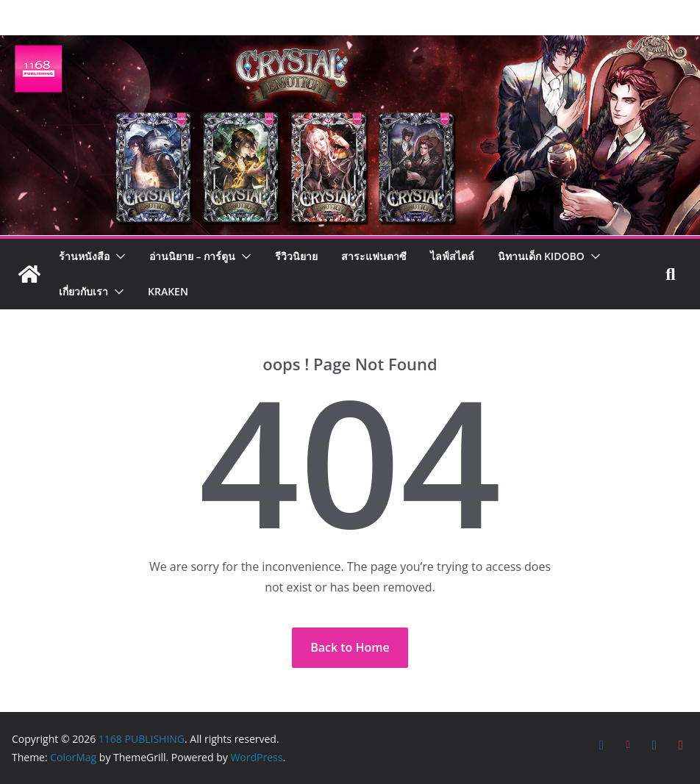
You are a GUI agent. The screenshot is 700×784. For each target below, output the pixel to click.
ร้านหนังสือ (84, 256)
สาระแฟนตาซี (374, 256)
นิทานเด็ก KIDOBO (541, 256)
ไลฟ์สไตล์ (452, 256)
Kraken (168, 291)
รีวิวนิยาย (296, 256)
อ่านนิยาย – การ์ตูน (192, 256)
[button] (118, 256)
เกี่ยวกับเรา (83, 291)
